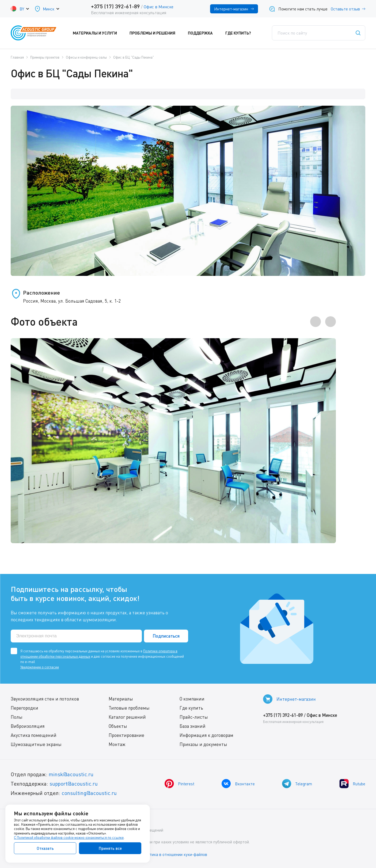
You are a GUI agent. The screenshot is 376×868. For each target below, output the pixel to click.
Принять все (110, 848)
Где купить (191, 708)
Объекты (118, 726)
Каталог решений (127, 717)
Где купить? (242, 33)
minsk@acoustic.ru (71, 774)
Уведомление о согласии (40, 667)
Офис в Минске (159, 7)
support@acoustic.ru (74, 784)
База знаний (193, 726)
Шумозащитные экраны (36, 744)
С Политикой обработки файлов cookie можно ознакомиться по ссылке (69, 837)
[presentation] (316, 322)
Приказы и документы (203, 744)
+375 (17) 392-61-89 (115, 6)
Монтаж (117, 744)
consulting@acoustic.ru (89, 793)
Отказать (45, 848)
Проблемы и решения (156, 33)
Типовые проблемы (129, 708)
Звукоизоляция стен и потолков (45, 699)
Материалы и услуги (98, 33)
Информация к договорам (206, 735)
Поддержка (204, 33)
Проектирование (126, 735)
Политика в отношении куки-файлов (174, 854)
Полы (17, 717)
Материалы (121, 699)
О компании (192, 699)
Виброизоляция (28, 726)
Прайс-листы (194, 717)
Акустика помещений (34, 735)
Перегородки (24, 708)
